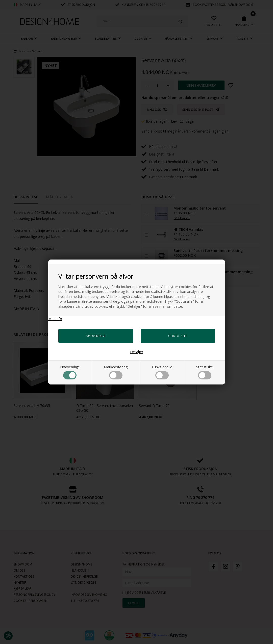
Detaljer (137, 352)
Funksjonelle (162, 372)
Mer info (55, 319)
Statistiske (205, 372)
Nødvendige (70, 372)
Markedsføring (116, 372)
